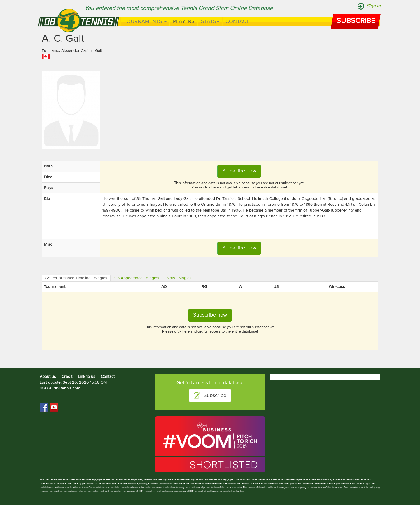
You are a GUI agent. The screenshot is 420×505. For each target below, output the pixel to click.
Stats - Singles (179, 278)
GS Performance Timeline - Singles (76, 278)
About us (48, 377)
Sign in (374, 6)
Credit (67, 377)
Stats (210, 22)
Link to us (87, 377)
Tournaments (145, 22)
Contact (237, 22)
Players (184, 22)
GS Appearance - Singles (137, 278)
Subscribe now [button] (239, 171)
